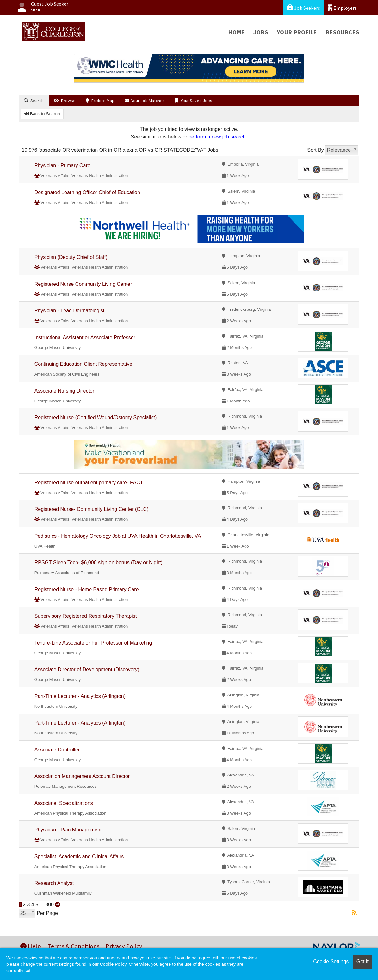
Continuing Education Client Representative (84, 364)
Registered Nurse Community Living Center (83, 284)
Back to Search (42, 114)
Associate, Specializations (64, 803)
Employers (342, 8)
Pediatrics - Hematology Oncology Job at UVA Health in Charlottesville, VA (118, 536)
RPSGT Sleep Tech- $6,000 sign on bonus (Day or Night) (99, 563)
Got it (363, 962)
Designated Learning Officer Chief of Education (87, 192)
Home (236, 32)
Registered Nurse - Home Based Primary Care (87, 589)
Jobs (261, 32)
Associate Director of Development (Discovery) (87, 669)
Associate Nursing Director (64, 391)
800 (50, 905)
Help (31, 946)
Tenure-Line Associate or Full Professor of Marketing (93, 643)
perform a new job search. (218, 137)
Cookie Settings (331, 962)
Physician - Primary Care (62, 165)
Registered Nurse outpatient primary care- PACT (89, 483)
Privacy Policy (124, 946)
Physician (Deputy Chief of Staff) (71, 257)
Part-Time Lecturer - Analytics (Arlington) (80, 696)
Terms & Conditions (73, 946)
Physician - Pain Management (68, 830)
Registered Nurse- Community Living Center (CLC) (92, 509)
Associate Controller (57, 750)
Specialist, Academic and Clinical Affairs (79, 857)
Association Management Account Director (82, 776)
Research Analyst (54, 883)
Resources (342, 32)
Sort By (315, 150)
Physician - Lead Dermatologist (69, 311)
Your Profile (297, 32)
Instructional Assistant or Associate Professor (85, 337)
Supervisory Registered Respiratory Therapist (86, 616)
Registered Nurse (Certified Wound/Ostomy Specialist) (96, 417)
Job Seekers (304, 8)
